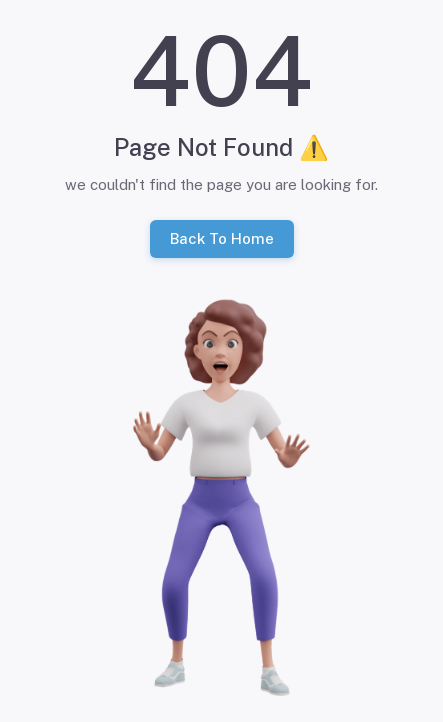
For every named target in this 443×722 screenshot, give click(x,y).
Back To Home (222, 239)
